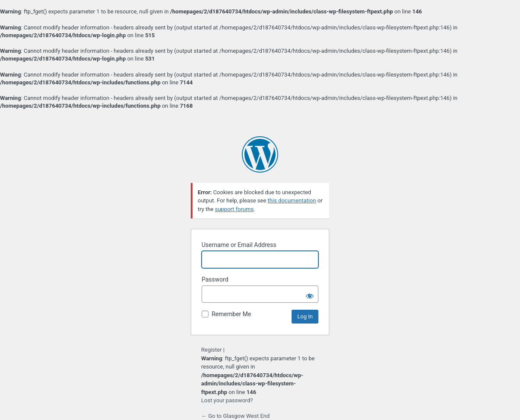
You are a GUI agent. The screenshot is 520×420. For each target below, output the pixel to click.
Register (212, 350)
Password (215, 279)
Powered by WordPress (260, 154)
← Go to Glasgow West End (235, 416)
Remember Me (231, 314)
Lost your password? (227, 400)
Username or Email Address (239, 245)
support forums (234, 209)
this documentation (292, 200)
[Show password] (310, 294)
